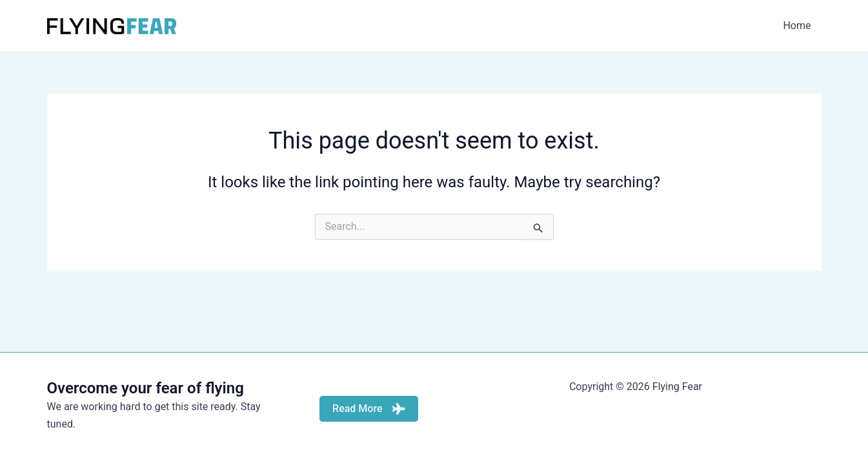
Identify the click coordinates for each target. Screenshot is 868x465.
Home (797, 26)
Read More (368, 409)
